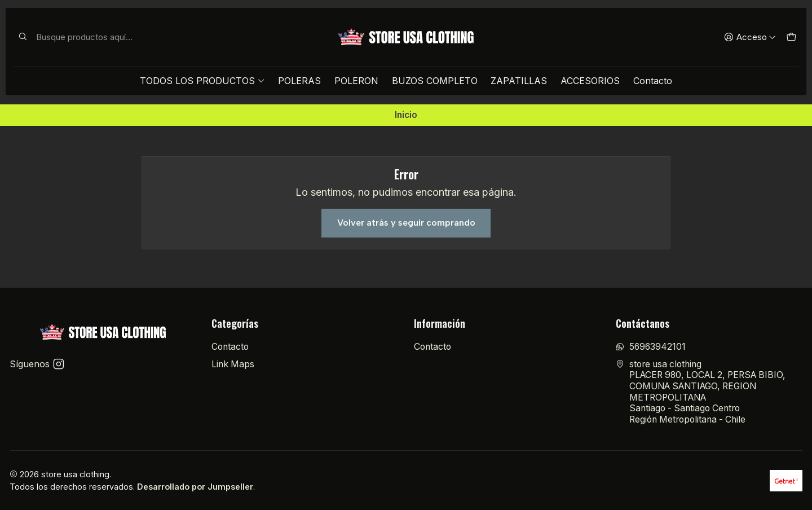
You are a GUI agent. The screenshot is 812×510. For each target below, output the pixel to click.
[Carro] (791, 37)
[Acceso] (750, 37)
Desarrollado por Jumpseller (195, 487)
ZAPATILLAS (519, 81)
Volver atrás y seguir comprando (406, 223)
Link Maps (233, 364)
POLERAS (299, 81)
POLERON (356, 81)
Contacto (653, 81)
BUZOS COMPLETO (435, 81)
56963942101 (651, 347)
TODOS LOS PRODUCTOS (202, 81)
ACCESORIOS (590, 81)
